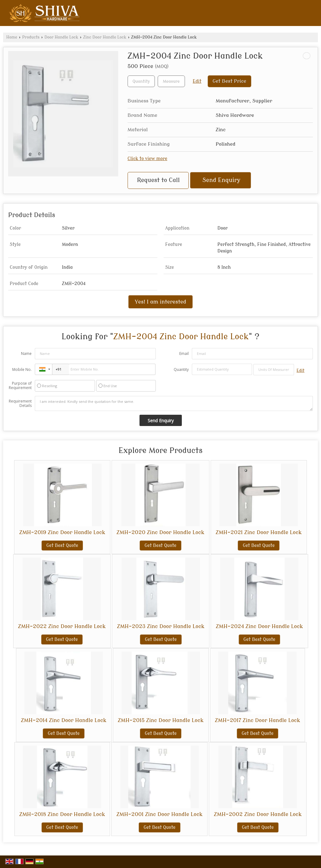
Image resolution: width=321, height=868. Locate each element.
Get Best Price (229, 81)
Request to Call (158, 180)
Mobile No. (22, 369)
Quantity (181, 369)
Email (184, 353)
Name (26, 353)
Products (31, 37)
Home (12, 37)
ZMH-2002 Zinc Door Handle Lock (258, 814)
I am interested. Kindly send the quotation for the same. (174, 403)
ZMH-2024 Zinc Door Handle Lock (259, 626)
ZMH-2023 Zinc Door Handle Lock (161, 626)
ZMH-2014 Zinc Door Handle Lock (64, 720)
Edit (197, 81)
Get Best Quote (62, 546)
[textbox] (171, 81)
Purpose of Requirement (20, 386)
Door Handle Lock (61, 37)
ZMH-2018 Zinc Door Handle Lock (62, 814)
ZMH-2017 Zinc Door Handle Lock (258, 720)
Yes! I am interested (160, 302)
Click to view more (147, 159)
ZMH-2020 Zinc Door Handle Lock (160, 532)
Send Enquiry (221, 180)
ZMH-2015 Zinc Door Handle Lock (161, 720)
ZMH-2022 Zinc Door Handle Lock (62, 626)
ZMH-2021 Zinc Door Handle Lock (259, 532)
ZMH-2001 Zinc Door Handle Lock (159, 814)
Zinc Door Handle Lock (105, 37)
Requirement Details (20, 403)
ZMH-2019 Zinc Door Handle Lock (62, 532)
